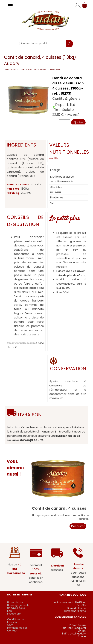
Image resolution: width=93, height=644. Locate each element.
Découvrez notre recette (21, 343)
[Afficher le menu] (10, 6)
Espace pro (14, 614)
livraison (15, 427)
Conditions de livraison (16, 621)
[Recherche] (69, 44)
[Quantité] (65, 123)
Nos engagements (18, 605)
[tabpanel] (68, 151)
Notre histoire (15, 602)
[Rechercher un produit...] (43, 44)
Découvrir (78, 526)
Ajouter (78, 122)
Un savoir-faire (16, 608)
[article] (46, 100)
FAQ (10, 611)
